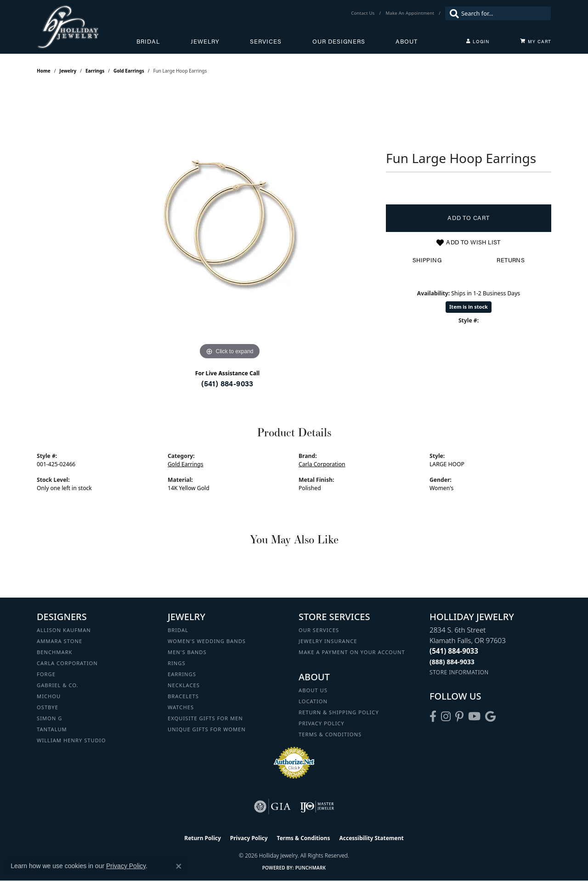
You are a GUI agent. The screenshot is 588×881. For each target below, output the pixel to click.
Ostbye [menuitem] (48, 707)
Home (44, 71)
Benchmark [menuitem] (55, 652)
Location (313, 701)
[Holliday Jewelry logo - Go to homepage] (87, 27)
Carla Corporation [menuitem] (67, 663)
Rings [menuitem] (177, 663)
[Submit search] (452, 13)
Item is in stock (469, 307)
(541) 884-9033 (227, 383)
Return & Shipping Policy (339, 712)
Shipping (427, 260)
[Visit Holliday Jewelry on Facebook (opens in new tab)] (433, 717)
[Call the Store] (454, 651)
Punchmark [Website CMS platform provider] (311, 868)
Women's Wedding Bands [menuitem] (207, 641)
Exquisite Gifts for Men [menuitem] (205, 718)
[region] (230, 224)
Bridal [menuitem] (178, 630)
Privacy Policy (322, 723)
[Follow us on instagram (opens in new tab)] (446, 717)
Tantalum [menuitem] (52, 729)
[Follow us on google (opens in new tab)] (490, 717)
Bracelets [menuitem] (183, 696)
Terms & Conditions (330, 734)
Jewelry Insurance (328, 641)
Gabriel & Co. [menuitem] (58, 685)
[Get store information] (459, 672)
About (407, 41)
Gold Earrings (129, 71)
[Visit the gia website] (272, 807)
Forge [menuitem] (46, 674)
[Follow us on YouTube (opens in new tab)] (474, 717)
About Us (313, 690)
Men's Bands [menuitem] (187, 652)
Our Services (319, 630)
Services (266, 41)
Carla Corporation (322, 464)
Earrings (95, 71)
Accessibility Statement (371, 838)
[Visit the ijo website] (317, 807)
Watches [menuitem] (181, 707)
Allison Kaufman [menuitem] (64, 630)
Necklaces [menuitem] (184, 685)
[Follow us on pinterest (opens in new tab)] (459, 717)
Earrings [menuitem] (182, 674)
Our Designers (339, 41)
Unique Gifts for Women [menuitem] (207, 729)
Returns (511, 260)
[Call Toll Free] (452, 662)
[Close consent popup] (179, 866)
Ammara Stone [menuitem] (59, 641)
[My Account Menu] (478, 41)
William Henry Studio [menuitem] (71, 740)
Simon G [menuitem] (49, 718)
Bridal (148, 41)
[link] (364, 13)
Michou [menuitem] (49, 696)
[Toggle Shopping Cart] (536, 41)
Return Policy (203, 838)
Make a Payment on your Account (352, 652)
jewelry (68, 71)
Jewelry (205, 41)
